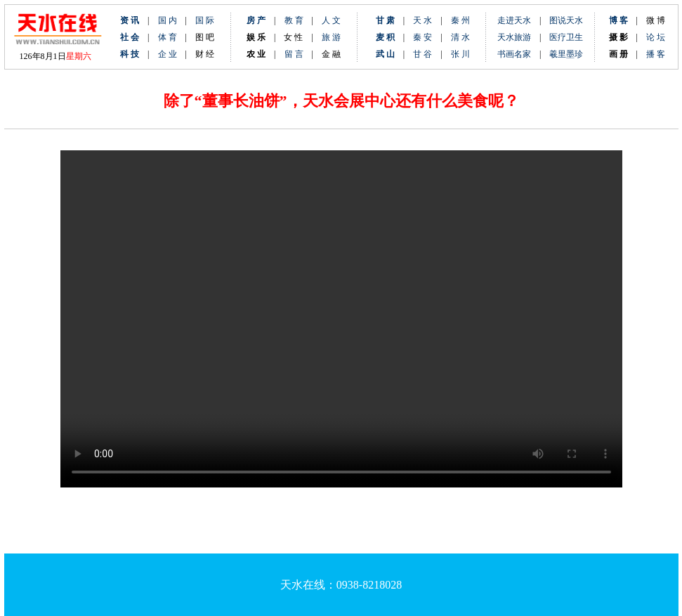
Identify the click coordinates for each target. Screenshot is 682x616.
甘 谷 (427, 54)
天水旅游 (514, 37)
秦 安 (427, 37)
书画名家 (514, 54)
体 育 (168, 37)
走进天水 (514, 20)
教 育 (294, 20)
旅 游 (331, 37)
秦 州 (460, 20)
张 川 (460, 54)
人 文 (331, 20)
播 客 (656, 54)
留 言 (294, 54)
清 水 (456, 37)
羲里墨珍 (566, 54)
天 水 (422, 20)
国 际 (205, 20)
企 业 (168, 54)
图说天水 (566, 20)
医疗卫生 (566, 37)
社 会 (130, 37)
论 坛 (656, 37)
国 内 (168, 20)
